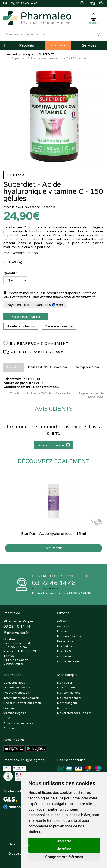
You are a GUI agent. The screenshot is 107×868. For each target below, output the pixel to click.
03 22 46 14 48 (54, 583)
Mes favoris (65, 708)
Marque (28, 54)
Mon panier (65, 683)
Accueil (12, 54)
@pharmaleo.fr (16, 633)
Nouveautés (65, 641)
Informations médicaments (21, 698)
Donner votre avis (53, 445)
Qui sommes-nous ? (17, 688)
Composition (87, 367)
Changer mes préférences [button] (64, 857)
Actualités (64, 626)
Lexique (62, 631)
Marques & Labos (69, 636)
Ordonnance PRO (69, 661)
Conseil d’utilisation (48, 367)
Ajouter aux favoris (21, 326)
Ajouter (53, 548)
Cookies (9, 728)
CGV (6, 718)
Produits (27, 45)
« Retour (17, 175)
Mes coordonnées (69, 698)
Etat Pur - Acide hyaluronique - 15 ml (53, 534)
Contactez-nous (14, 683)
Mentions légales (15, 713)
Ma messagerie (67, 703)
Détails (14, 367)
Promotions (65, 646)
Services (89, 45)
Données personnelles (18, 723)
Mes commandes (69, 693)
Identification (66, 688)
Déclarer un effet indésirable (23, 703)
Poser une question (59, 326)
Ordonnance (66, 657)
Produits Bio (65, 651)
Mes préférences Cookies (74, 713)
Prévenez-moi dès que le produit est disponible (42, 293)
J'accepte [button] (64, 841)
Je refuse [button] (64, 849)
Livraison (10, 708)
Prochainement (26, 317)
